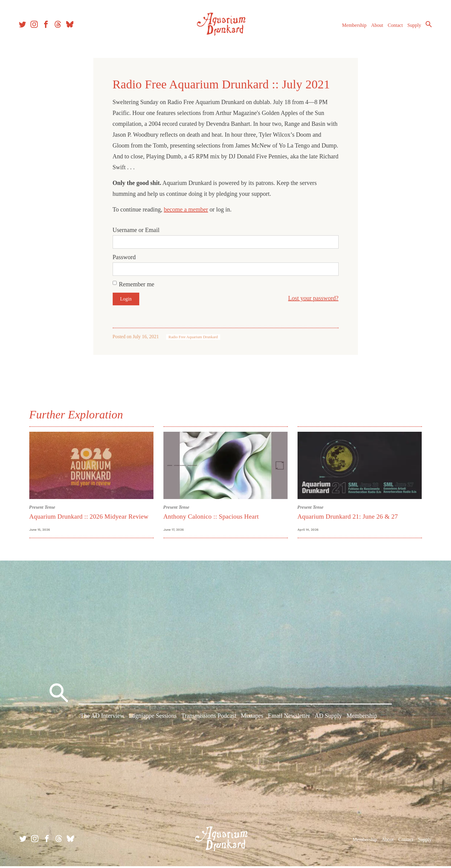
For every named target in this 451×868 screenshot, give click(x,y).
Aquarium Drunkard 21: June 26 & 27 (348, 517)
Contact (394, 27)
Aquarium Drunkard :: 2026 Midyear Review (89, 517)
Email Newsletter (289, 718)
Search (427, 26)
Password (124, 257)
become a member (186, 209)
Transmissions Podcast (209, 718)
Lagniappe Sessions (153, 718)
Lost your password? (313, 298)
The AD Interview (102, 718)
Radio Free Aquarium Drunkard (193, 337)
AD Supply (329, 718)
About (375, 27)
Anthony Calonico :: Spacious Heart (211, 517)
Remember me (137, 284)
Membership (352, 27)
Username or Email (136, 230)
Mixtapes (252, 718)
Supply (412, 27)
